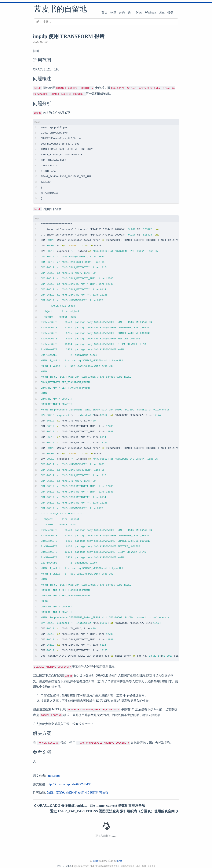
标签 (113, 12)
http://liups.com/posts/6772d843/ (69, 781)
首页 (104, 12)
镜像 (170, 12)
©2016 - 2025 (64, 863)
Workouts (151, 12)
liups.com (53, 772)
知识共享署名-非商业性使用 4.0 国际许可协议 (78, 789)
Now (139, 12)
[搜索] (106, 22)
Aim (162, 12)
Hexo (95, 857)
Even (120, 857)
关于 (131, 12)
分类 (122, 12)
